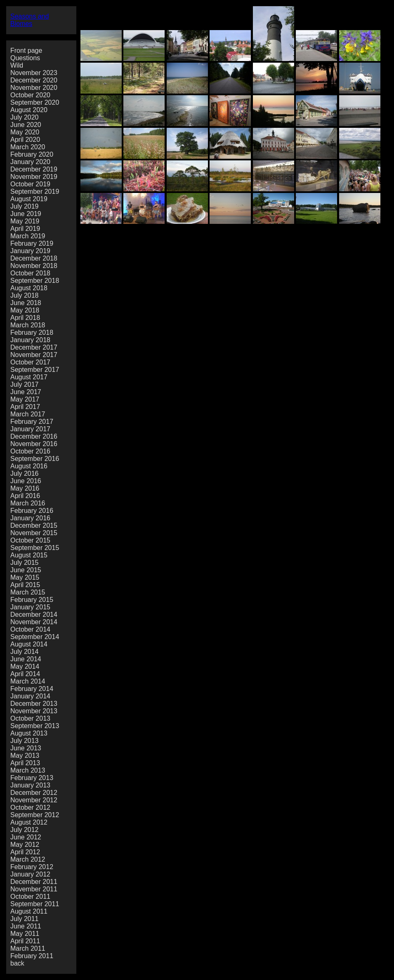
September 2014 (35, 637)
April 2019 (25, 229)
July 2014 (25, 652)
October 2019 (30, 184)
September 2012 (35, 815)
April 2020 (25, 140)
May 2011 (25, 934)
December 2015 (34, 525)
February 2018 (32, 333)
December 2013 (34, 704)
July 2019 (25, 206)
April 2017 (25, 407)
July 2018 (25, 295)
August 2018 (29, 288)
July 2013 (25, 741)
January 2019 (30, 251)
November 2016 (34, 444)
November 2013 (34, 711)
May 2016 (25, 488)
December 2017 (34, 347)
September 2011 (35, 904)
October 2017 (30, 362)
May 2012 (25, 845)
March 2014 (28, 681)
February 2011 (32, 956)
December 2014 (34, 615)
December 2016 (34, 436)
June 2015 (26, 570)
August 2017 (29, 377)
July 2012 (25, 830)
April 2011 (25, 941)
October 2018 (30, 273)
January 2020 (30, 162)
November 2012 (34, 800)
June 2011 (26, 926)
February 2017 (32, 422)
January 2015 (30, 607)
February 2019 (32, 243)
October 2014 (30, 629)
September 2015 (35, 548)
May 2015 (25, 577)
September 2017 (35, 370)
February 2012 (32, 867)
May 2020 (25, 132)
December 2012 (34, 793)
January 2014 (30, 696)
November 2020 (34, 88)
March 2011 (28, 948)
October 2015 (30, 540)
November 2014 (34, 622)
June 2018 (26, 303)
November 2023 (34, 73)
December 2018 (34, 258)
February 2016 (32, 511)
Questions (25, 58)
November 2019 (34, 177)
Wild (17, 65)
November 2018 (34, 266)
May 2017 (25, 399)
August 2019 (29, 199)
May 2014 (25, 666)
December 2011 (34, 882)
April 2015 (25, 585)
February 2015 (32, 600)
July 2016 (25, 474)
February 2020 (32, 154)
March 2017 (28, 414)
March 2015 (28, 592)
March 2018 (28, 325)
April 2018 (25, 318)
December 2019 (34, 169)
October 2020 (30, 95)
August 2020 (29, 110)
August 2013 (29, 733)
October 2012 (30, 807)
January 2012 (30, 874)
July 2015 (25, 563)
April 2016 (25, 496)
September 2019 (35, 192)
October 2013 (30, 718)
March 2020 (28, 147)
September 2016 (35, 459)
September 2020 (35, 102)
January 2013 (30, 785)
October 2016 (30, 451)
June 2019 (26, 214)
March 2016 (28, 503)
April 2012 (25, 852)
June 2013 (26, 748)
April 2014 (25, 674)
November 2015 (34, 533)
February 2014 (32, 689)
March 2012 (28, 859)
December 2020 (34, 80)
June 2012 (26, 837)
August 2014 (29, 644)
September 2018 (35, 281)
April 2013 (25, 763)
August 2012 (29, 822)
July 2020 (25, 117)
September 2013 (35, 726)
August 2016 (29, 466)
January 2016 (30, 518)
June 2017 (26, 392)
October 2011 (30, 897)
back (17, 963)
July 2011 (25, 919)
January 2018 (30, 340)
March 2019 (28, 236)
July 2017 (25, 384)
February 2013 (32, 778)
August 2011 (29, 911)
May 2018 (25, 310)
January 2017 (30, 429)
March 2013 (28, 770)
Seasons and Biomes (29, 20)
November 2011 (34, 889)
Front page (26, 51)
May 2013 (25, 756)
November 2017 (34, 355)
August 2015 (29, 555)
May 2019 (25, 221)
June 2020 (26, 125)
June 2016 (26, 481)
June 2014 (26, 659)
